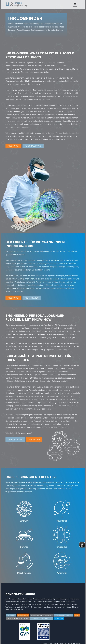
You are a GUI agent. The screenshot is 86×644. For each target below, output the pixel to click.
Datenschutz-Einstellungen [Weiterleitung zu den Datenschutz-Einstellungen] (42, 615)
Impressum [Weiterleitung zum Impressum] (11, 615)
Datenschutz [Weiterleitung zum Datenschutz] (23, 615)
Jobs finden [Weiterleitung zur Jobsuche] (13, 146)
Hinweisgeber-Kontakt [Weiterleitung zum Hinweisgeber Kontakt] (64, 615)
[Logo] (16, 4)
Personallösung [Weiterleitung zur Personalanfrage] (33, 146)
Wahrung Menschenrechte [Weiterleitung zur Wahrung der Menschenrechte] (42, 619)
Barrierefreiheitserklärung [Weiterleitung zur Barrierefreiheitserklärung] (18, 619)
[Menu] (75, 4)
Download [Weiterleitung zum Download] (59, 619)
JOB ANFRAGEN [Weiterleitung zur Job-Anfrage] (32, 298)
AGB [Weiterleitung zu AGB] (77, 615)
